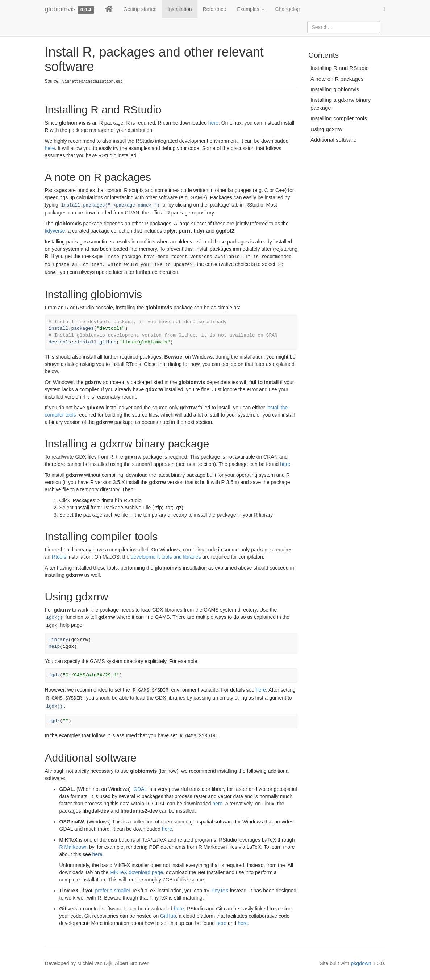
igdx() (55, 618)
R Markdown (74, 847)
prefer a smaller (113, 891)
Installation (180, 9)
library (59, 640)
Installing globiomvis (335, 89)
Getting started (140, 9)
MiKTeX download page (136, 872)
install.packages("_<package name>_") (110, 205)
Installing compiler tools (339, 118)
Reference (215, 9)
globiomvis (60, 9)
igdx (54, 675)
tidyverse (55, 231)
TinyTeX (220, 891)
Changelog (288, 9)
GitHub (168, 916)
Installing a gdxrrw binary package (341, 104)
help (54, 647)
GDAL (140, 789)
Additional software (333, 140)
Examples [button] (251, 9)
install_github (97, 342)
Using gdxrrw (326, 129)
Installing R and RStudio (340, 68)
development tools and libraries (166, 557)
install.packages (71, 328)
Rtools (59, 557)
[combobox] (344, 27)
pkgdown (361, 963)
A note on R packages (337, 79)
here (213, 123)
